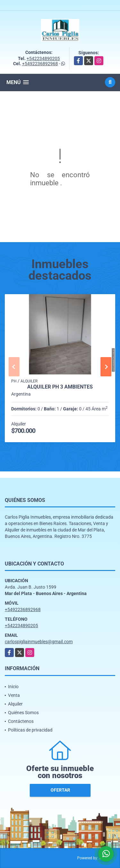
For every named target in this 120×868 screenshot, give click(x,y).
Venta (14, 695)
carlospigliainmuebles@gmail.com (39, 642)
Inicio (13, 687)
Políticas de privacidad (30, 730)
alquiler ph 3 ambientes (60, 387)
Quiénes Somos (23, 713)
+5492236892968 (40, 64)
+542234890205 (43, 58)
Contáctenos (21, 721)
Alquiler (15, 704)
